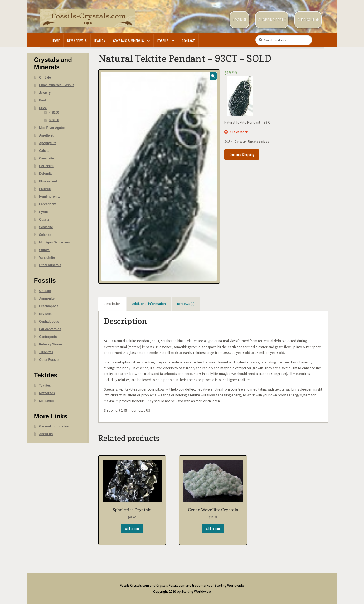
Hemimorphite (50, 197)
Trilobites (46, 352)
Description (112, 304)
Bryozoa (45, 314)
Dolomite (46, 174)
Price (43, 108)
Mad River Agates (52, 128)
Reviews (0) (186, 304)
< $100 (54, 113)
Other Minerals (50, 265)
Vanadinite (47, 258)
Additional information (149, 304)
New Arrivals (77, 41)
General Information (54, 426)
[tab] (112, 304)
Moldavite (46, 401)
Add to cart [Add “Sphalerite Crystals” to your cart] (132, 528)
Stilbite (44, 250)
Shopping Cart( (271, 20)
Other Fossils (49, 360)
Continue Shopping (242, 154)
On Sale (45, 77)
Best (42, 100)
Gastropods (48, 337)
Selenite (45, 235)
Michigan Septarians (54, 242)
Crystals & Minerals (128, 41)
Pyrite (43, 212)
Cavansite (47, 158)
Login (237, 20)
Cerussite (46, 166)
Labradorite (48, 204)
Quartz (44, 220)
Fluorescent (48, 181)
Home (56, 41)
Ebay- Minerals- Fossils (57, 85)
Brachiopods (49, 306)
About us (46, 434)
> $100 (54, 120)
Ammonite (47, 299)
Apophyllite (48, 143)
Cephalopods (49, 322)
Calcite (44, 151)
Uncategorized (259, 141)
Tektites (45, 386)
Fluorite (45, 189)
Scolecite (46, 227)
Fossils (163, 41)
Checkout (306, 20)
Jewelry (100, 41)
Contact (188, 41)
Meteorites (47, 393)
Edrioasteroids (50, 329)
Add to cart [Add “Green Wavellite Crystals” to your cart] (213, 528)
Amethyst (46, 135)
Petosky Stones (51, 344)
